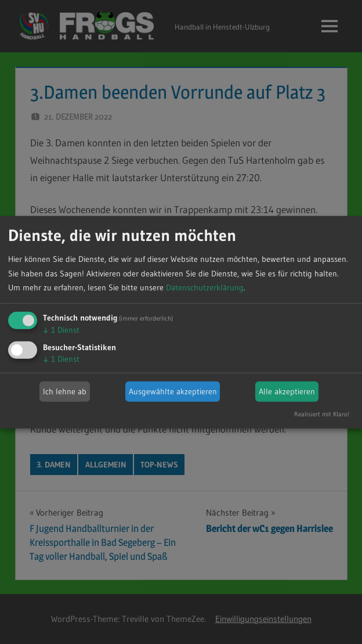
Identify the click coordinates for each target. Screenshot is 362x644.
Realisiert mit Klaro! (322, 414)
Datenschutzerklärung (205, 287)
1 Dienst (61, 330)
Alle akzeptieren (287, 391)
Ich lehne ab (65, 391)
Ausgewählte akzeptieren (173, 391)
